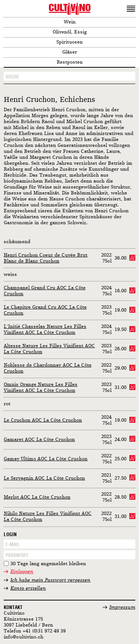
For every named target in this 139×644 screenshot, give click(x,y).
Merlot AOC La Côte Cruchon (37, 497)
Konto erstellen (28, 588)
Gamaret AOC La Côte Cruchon (39, 440)
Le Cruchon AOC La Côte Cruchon (43, 420)
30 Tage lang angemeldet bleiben (48, 564)
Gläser (70, 52)
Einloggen (22, 572)
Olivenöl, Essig (70, 32)
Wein (70, 22)
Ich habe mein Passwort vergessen (50, 580)
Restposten (70, 62)
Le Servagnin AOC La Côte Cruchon (44, 478)
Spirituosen (69, 42)
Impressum (122, 607)
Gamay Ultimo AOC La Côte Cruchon (46, 459)
